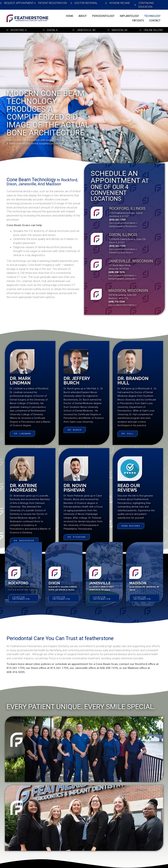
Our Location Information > (123, 223)
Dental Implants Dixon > (121, 253)
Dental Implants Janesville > (122, 279)
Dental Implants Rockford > (123, 226)
